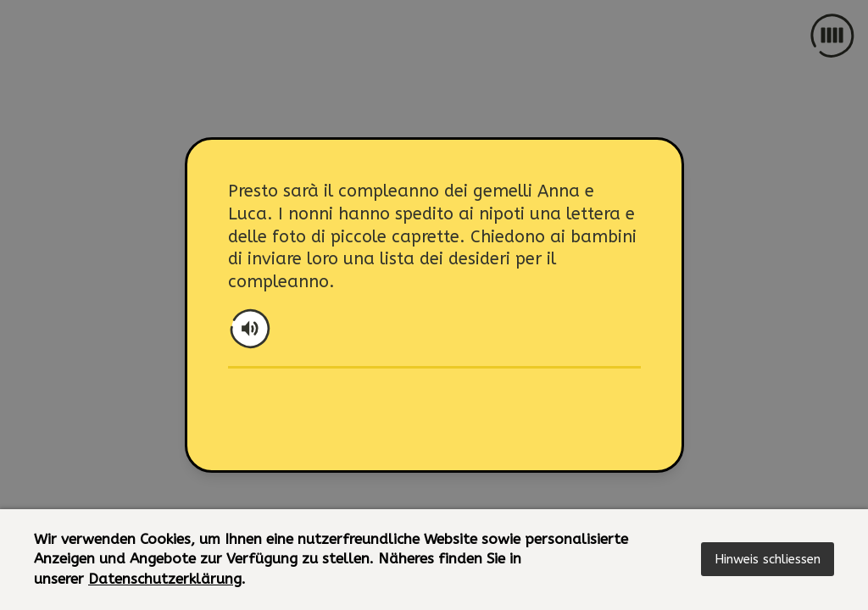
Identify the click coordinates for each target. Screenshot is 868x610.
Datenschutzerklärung (165, 579)
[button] (768, 559)
